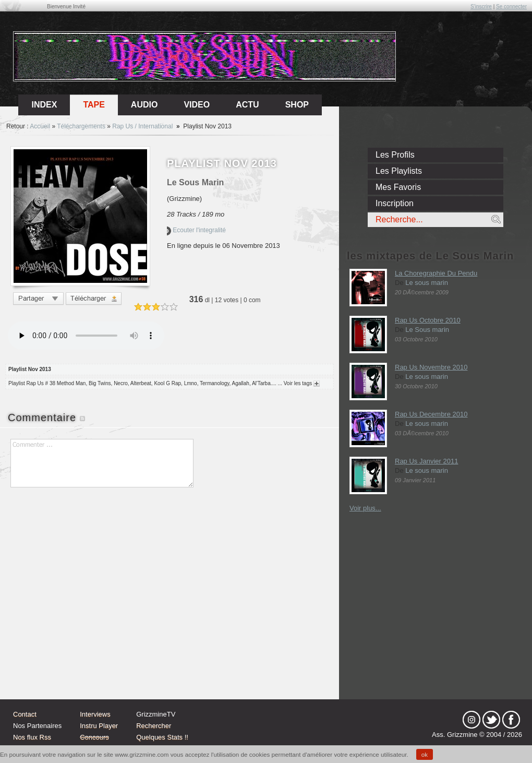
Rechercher (154, 726)
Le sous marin (427, 283)
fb (511, 720)
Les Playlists (399, 171)
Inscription (395, 203)
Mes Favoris (398, 187)
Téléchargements (81, 126)
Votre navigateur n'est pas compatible (86, 336)
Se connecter (511, 7)
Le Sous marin (427, 330)
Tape (94, 105)
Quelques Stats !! (162, 737)
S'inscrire (481, 7)
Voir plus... (365, 508)
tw (491, 720)
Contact (25, 714)
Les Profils (395, 155)
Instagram (471, 720)
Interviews (95, 714)
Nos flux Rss (32, 737)
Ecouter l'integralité (196, 230)
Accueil (40, 126)
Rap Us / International (142, 126)
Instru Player (99, 726)
